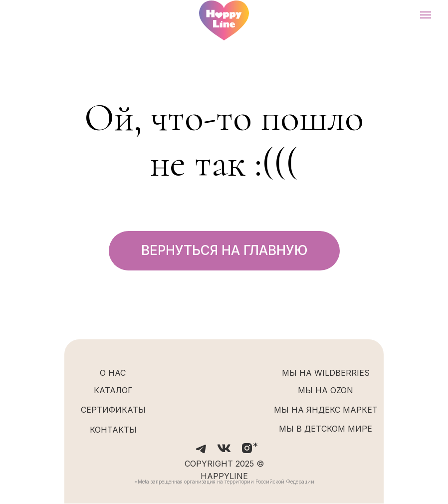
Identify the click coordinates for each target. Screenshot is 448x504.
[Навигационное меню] (426, 15)
